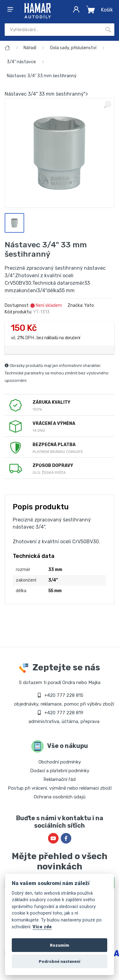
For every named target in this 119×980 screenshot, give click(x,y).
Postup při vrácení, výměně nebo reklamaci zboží (60, 788)
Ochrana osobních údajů (60, 797)
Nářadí (30, 48)
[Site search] (53, 30)
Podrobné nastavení (59, 961)
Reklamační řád (59, 779)
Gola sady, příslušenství (73, 48)
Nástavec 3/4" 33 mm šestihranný (42, 76)
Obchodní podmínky (60, 762)
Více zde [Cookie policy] (42, 927)
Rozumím (59, 945)
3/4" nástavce (21, 62)
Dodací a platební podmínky (60, 771)
